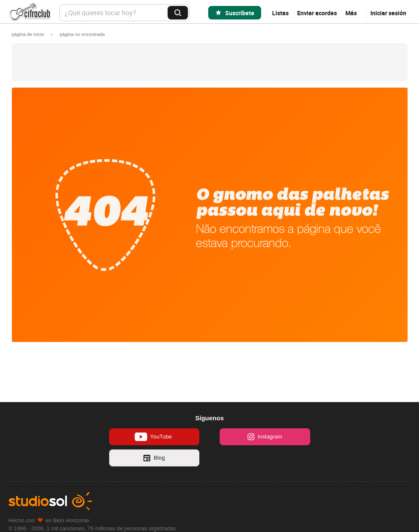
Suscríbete (240, 13)
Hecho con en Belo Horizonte (49, 520)
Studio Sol (50, 501)
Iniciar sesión (388, 13)
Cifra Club (30, 13)
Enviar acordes (317, 13)
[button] (82, 34)
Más (351, 13)
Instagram (265, 437)
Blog (154, 458)
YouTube (153, 437)
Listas (280, 13)
